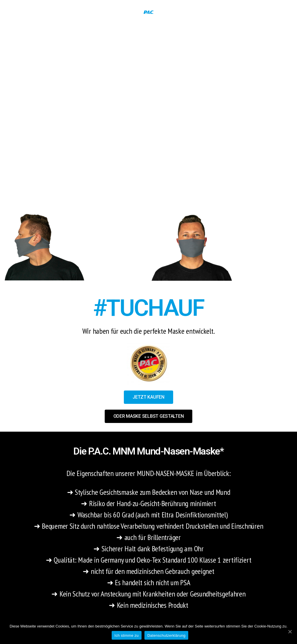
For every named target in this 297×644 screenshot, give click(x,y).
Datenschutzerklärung (166, 635)
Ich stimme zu (127, 635)
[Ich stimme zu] (290, 632)
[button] (148, 397)
